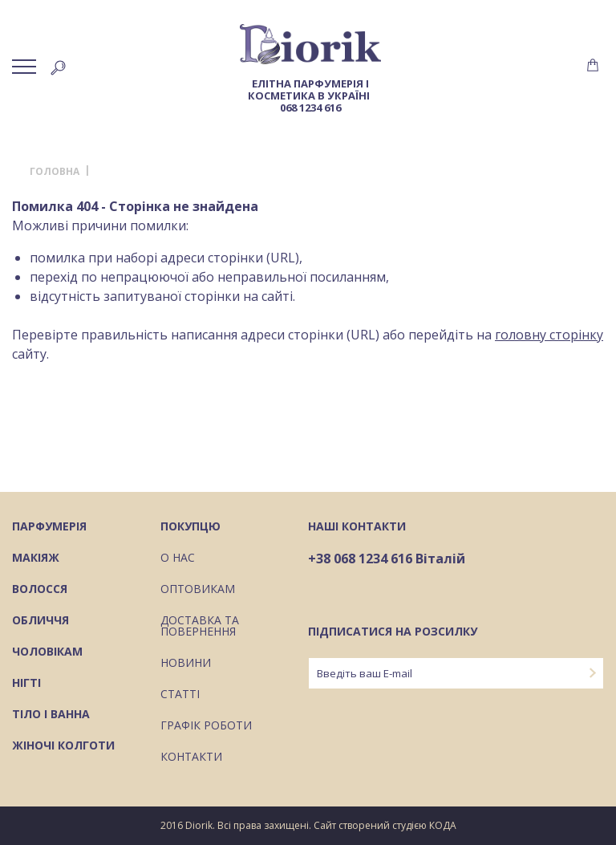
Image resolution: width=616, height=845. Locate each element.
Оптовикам (198, 590)
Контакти (191, 758)
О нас (178, 559)
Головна (55, 172)
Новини (186, 664)
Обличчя (41, 621)
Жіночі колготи (63, 746)
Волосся (40, 590)
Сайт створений (352, 825)
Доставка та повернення (200, 627)
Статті (180, 695)
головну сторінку (549, 335)
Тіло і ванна (51, 715)
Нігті (26, 684)
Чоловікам (47, 652)
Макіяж (36, 559)
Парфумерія (49, 527)
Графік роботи (206, 726)
